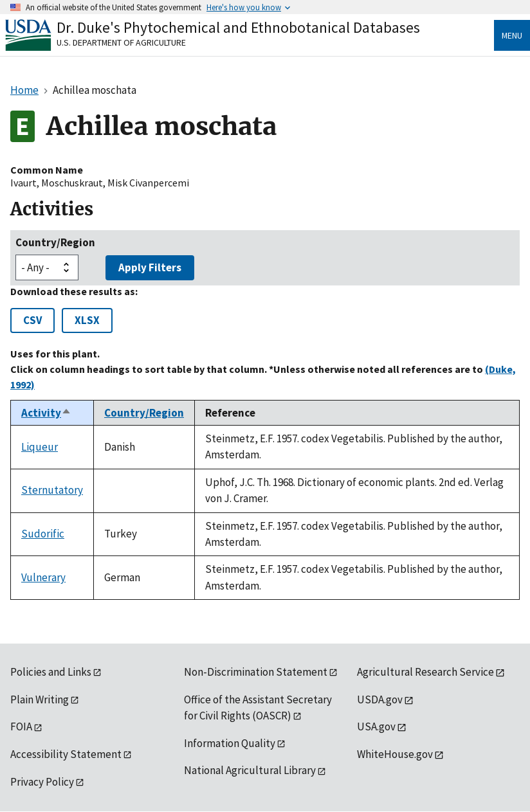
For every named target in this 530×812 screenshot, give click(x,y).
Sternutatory (52, 490)
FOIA (21, 726)
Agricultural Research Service (425, 672)
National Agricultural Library (250, 770)
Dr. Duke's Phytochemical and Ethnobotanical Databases (238, 27)
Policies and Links (51, 672)
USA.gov (376, 726)
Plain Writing (40, 699)
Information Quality (230, 743)
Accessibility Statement (66, 754)
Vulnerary (43, 577)
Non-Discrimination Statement (256, 672)
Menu (512, 35)
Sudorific (43, 534)
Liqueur (40, 447)
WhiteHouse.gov (395, 754)
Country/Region (55, 242)
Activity (46, 413)
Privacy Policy (42, 782)
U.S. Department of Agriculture (121, 42)
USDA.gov (380, 699)
